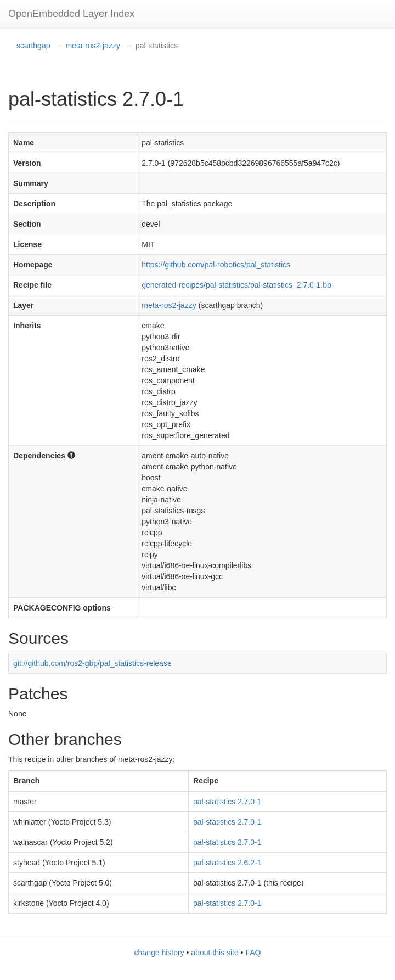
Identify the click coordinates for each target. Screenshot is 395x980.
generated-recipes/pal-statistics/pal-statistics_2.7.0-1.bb (236, 285)
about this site (215, 953)
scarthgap (33, 46)
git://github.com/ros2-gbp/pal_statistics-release (92, 663)
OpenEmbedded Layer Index (71, 14)
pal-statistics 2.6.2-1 (227, 863)
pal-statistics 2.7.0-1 (227, 802)
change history (159, 953)
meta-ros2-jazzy (93, 46)
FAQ (253, 953)
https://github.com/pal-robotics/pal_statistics (216, 265)
